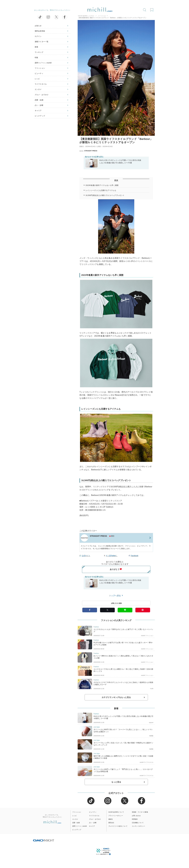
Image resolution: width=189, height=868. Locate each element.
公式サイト (86, 556)
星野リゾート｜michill (43, 63)
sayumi (151, 722)
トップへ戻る (116, 596)
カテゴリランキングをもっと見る (116, 697)
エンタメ (38, 89)
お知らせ (38, 26)
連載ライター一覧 (42, 42)
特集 (36, 58)
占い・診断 (39, 105)
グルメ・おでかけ (42, 95)
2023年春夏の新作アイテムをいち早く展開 (102, 185)
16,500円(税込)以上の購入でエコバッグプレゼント (105, 195)
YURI (152, 689)
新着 (36, 47)
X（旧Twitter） (112, 556)
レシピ (37, 79)
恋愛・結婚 (39, 100)
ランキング (39, 52)
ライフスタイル (41, 84)
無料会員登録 (40, 31)
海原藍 (151, 736)
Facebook (134, 556)
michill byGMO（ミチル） (86, 16)
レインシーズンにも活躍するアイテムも (101, 190)
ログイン (38, 36)
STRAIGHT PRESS (88, 151)
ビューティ (39, 73)
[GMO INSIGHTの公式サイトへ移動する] (44, 840)
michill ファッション (147, 636)
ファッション (40, 68)
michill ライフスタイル (147, 762)
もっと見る (116, 782)
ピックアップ (40, 116)
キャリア (38, 111)
